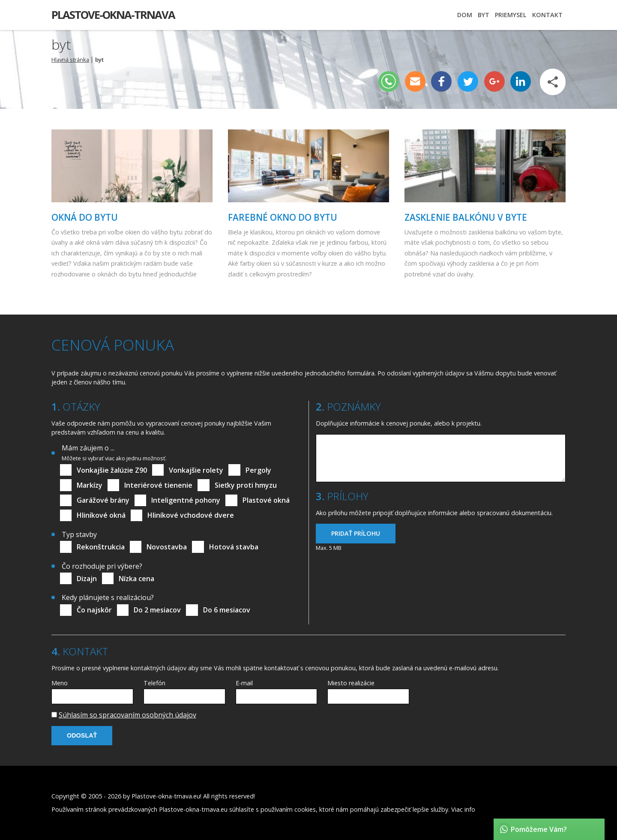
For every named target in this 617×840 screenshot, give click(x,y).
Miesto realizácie (351, 683)
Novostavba (167, 547)
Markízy (90, 485)
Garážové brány (103, 500)
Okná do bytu (85, 217)
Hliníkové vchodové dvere (191, 515)
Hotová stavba (234, 547)
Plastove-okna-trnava (113, 15)
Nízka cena (136, 579)
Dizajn (87, 579)
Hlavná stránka (70, 60)
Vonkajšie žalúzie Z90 (112, 470)
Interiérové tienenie (158, 485)
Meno (60, 683)
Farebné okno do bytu (283, 217)
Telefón (154, 683)
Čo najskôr (94, 610)
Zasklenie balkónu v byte (466, 217)
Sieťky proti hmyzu (246, 485)
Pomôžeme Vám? (539, 829)
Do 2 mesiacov (157, 610)
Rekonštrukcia (101, 547)
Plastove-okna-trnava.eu (166, 796)
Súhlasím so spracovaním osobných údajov (127, 715)
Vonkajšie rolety (196, 470)
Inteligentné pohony (186, 500)
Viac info (463, 809)
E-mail (244, 683)
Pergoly (258, 470)
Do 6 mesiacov (227, 610)
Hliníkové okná (101, 515)
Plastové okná (266, 500)
